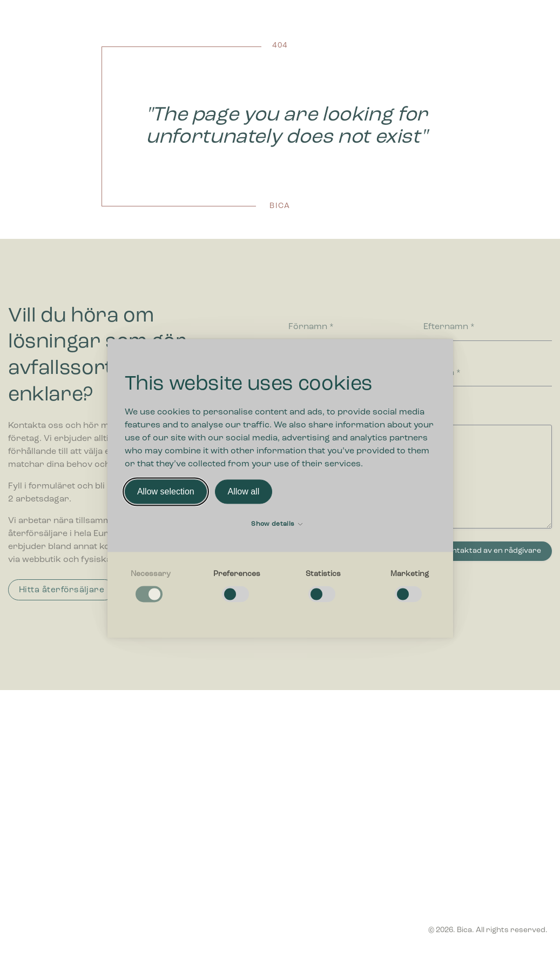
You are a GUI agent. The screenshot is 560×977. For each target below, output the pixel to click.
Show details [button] (277, 525)
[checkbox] (151, 587)
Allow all (244, 491)
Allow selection (166, 491)
